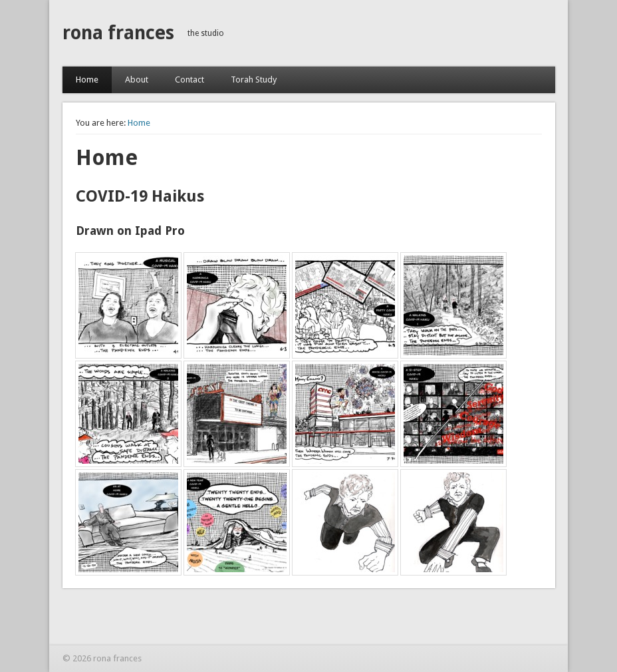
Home (87, 80)
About (137, 80)
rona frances (118, 33)
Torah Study (254, 80)
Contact (189, 80)
